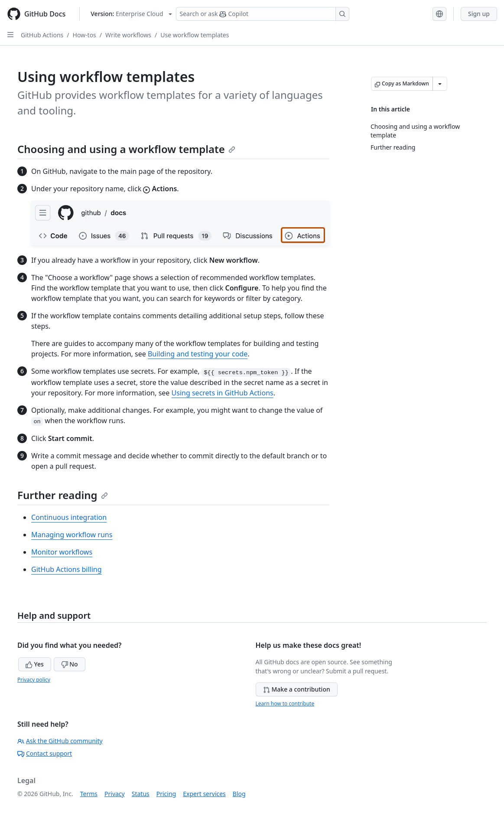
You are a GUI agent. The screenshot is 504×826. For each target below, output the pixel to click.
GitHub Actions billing (67, 569)
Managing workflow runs (72, 535)
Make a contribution (297, 689)
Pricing (166, 794)
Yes (35, 664)
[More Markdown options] (440, 84)
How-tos (85, 35)
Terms (89, 794)
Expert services (204, 794)
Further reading (63, 495)
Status (141, 794)
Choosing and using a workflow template (126, 149)
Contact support (45, 753)
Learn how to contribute (285, 704)
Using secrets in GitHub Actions (223, 393)
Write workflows (128, 35)
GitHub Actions (42, 35)
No (70, 664)
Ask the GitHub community (60, 741)
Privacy (115, 794)
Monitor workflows (62, 552)
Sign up (479, 14)
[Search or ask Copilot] (263, 14)
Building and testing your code (198, 354)
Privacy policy (34, 680)
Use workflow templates (195, 35)
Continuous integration (69, 517)
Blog (239, 794)
